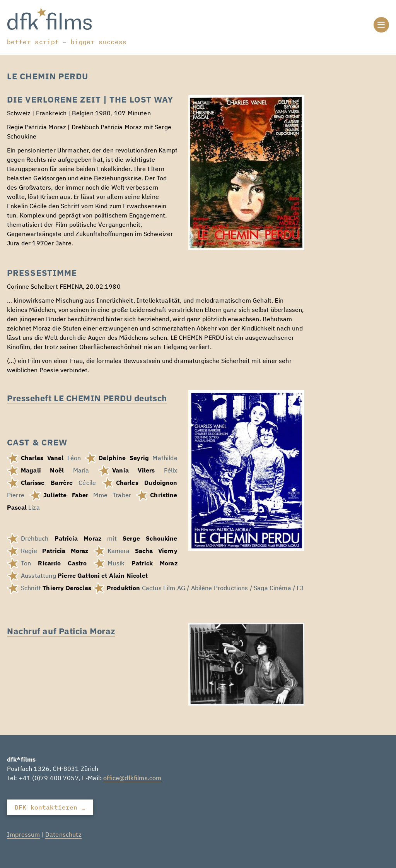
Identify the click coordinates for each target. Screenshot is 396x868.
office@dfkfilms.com (132, 779)
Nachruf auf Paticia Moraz (61, 631)
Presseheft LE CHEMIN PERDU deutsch (87, 398)
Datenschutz (63, 835)
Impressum (23, 835)
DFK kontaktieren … (50, 807)
